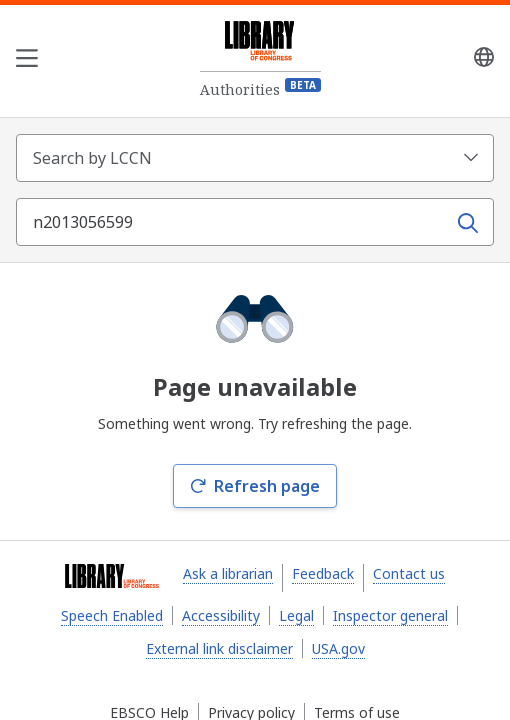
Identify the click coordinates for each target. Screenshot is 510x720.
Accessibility (221, 615)
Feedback (323, 573)
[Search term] (233, 222)
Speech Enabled (112, 615)
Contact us (409, 573)
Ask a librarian (228, 573)
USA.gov (338, 648)
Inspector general (390, 615)
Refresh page (255, 486)
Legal (296, 615)
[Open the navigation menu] (27, 61)
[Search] (468, 221)
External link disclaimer (219, 648)
